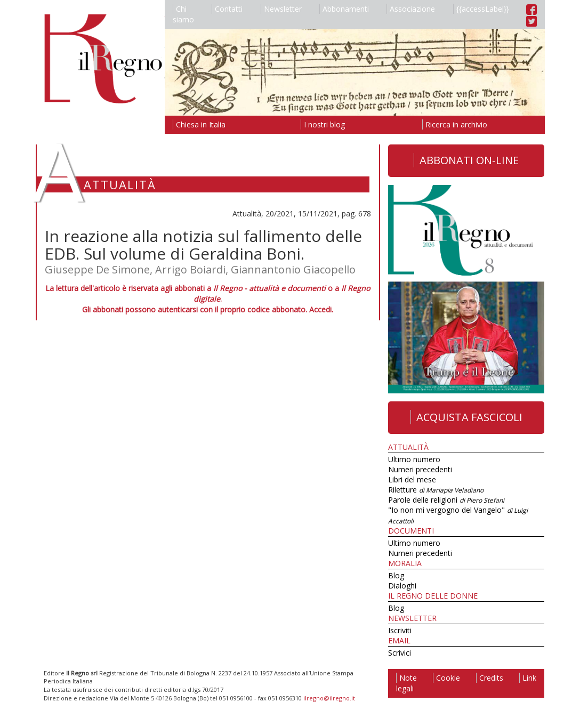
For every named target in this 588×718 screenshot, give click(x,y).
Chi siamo (183, 14)
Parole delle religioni (446, 500)
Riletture (436, 490)
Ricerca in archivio (455, 124)
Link (528, 678)
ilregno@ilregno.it (329, 698)
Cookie (446, 678)
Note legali (406, 683)
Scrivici (400, 653)
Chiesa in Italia (199, 124)
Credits (490, 678)
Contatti (227, 9)
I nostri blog (323, 124)
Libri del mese (412, 479)
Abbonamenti (344, 9)
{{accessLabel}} (481, 9)
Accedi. (321, 309)
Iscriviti (400, 630)
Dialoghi (402, 586)
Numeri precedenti (420, 469)
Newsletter (281, 9)
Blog (396, 575)
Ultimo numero (414, 459)
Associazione (411, 9)
